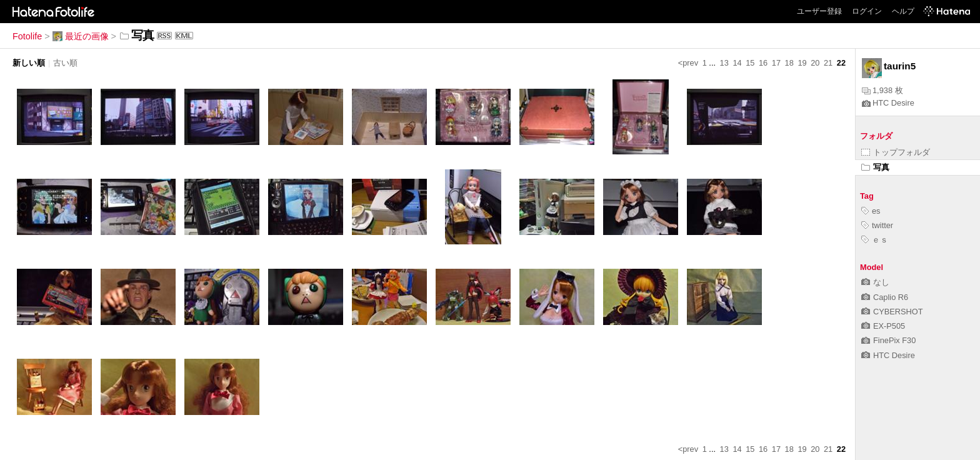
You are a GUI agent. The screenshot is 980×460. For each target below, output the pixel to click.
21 (828, 63)
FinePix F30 (888, 340)
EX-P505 (883, 326)
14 (737, 63)
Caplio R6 (885, 297)
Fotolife (27, 36)
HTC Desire (888, 103)
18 (789, 63)
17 (776, 63)
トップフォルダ (896, 152)
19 (802, 63)
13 (724, 63)
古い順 (65, 63)
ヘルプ (903, 11)
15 (750, 63)
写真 (875, 167)
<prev (688, 63)
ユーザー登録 (819, 11)
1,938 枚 (882, 90)
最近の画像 (81, 36)
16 (763, 63)
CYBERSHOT (892, 312)
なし (875, 282)
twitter (877, 225)
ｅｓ (875, 240)
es (871, 211)
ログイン (867, 11)
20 (815, 63)
